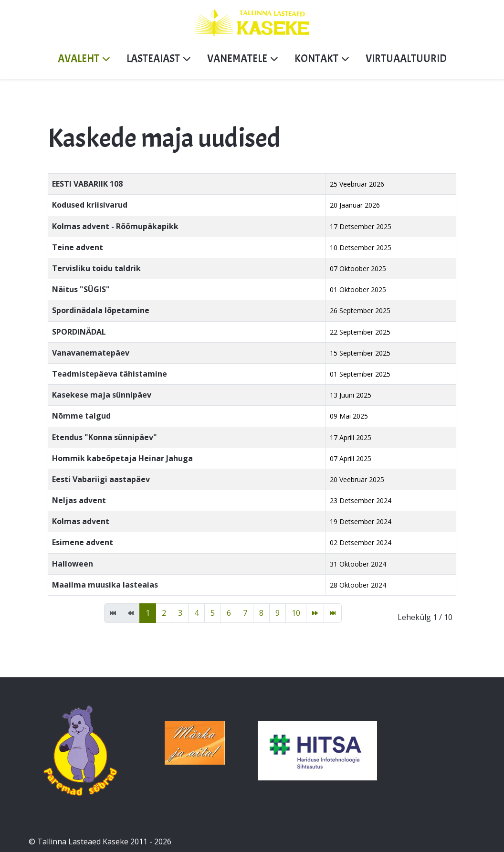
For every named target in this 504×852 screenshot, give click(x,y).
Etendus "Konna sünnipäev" (105, 437)
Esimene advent (83, 542)
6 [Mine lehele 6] (229, 613)
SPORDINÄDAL (79, 332)
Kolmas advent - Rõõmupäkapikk (115, 226)
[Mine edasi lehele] (315, 613)
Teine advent (78, 247)
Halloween (73, 564)
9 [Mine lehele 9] (278, 613)
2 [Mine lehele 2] (164, 613)
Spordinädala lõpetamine (101, 310)
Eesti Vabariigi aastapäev (101, 479)
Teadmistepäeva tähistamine (110, 374)
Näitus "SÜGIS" (81, 289)
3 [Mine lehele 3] (180, 613)
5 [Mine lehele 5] (213, 613)
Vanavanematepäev (91, 353)
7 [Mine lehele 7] (245, 613)
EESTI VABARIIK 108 (87, 184)
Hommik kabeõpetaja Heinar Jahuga (122, 458)
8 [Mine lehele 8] (261, 613)
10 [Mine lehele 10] (296, 613)
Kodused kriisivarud (90, 205)
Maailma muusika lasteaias (105, 585)
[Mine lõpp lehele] (333, 613)
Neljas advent (79, 500)
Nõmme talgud (81, 416)
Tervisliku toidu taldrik (96, 268)
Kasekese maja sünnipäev (102, 395)
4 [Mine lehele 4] (196, 613)
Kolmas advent (81, 521)
